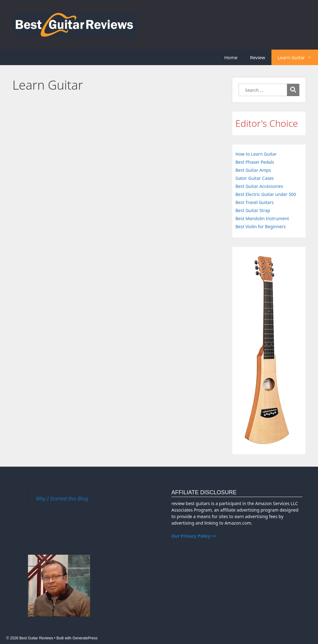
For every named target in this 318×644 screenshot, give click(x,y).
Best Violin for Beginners (261, 227)
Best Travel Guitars (254, 202)
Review (258, 57)
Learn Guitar (298, 57)
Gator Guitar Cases (255, 178)
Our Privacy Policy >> (194, 536)
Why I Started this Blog (62, 498)
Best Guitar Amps (253, 170)
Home (231, 57)
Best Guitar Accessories (259, 186)
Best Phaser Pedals (255, 162)
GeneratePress (85, 638)
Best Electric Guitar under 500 (266, 194)
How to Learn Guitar (256, 154)
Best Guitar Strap (253, 210)
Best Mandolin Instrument (262, 218)
